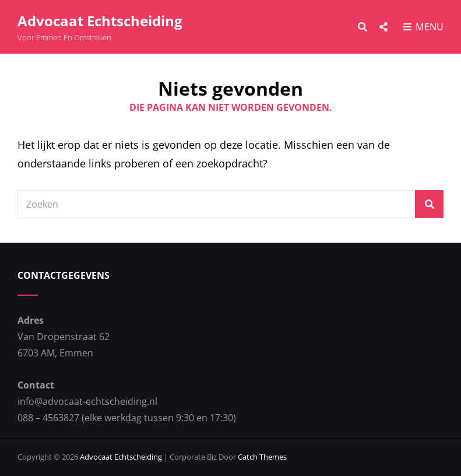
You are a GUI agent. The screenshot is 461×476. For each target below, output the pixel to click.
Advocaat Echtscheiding (100, 21)
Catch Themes (262, 457)
